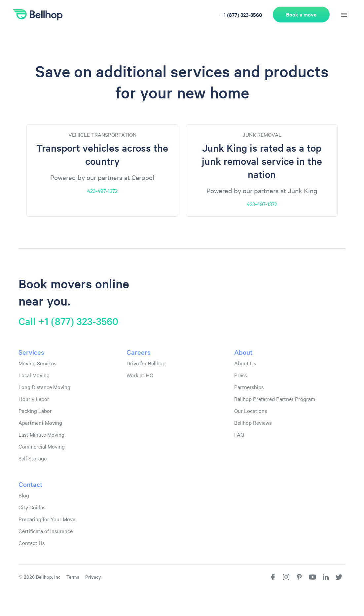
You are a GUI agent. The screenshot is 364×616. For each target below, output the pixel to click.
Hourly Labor (34, 399)
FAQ (239, 434)
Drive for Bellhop (146, 363)
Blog (24, 495)
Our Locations (251, 411)
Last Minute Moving (41, 434)
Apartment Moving (40, 422)
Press (240, 375)
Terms (73, 577)
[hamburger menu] (344, 15)
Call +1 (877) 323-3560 (68, 321)
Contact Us (32, 543)
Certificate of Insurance (46, 531)
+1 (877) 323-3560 (241, 15)
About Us (245, 363)
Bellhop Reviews (253, 422)
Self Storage (33, 458)
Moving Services (37, 363)
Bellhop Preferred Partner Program (275, 399)
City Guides (32, 507)
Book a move (301, 15)
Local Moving (34, 375)
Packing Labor (35, 411)
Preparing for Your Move (47, 519)
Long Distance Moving (44, 387)
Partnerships (249, 387)
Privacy (93, 577)
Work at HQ (140, 375)
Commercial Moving (42, 446)
